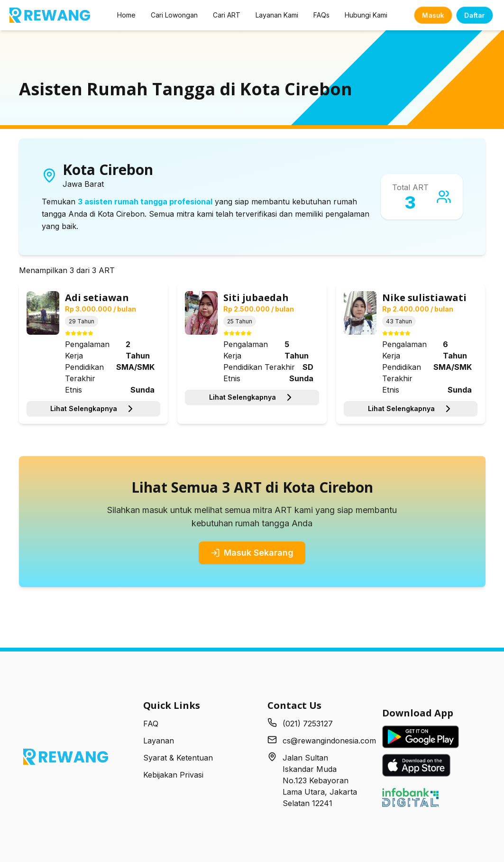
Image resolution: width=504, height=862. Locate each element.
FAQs (321, 15)
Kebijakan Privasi (173, 775)
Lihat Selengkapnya (93, 409)
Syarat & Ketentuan (178, 758)
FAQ (151, 724)
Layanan (159, 741)
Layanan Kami (277, 15)
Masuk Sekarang (252, 553)
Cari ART (227, 15)
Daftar (475, 15)
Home (126, 15)
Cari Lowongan (174, 15)
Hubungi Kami (366, 15)
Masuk (433, 15)
